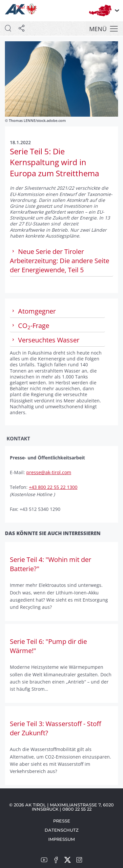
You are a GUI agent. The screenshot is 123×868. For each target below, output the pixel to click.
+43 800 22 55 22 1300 (53, 487)
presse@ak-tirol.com (49, 472)
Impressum (61, 839)
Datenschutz (62, 830)
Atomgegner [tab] (33, 311)
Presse (62, 821)
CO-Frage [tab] (30, 326)
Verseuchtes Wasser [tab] (45, 340)
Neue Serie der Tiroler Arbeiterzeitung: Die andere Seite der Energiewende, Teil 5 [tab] (60, 261)
